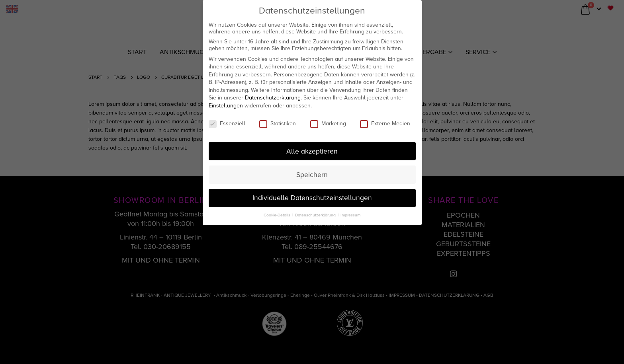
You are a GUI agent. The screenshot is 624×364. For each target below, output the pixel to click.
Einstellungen (226, 106)
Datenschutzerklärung (273, 98)
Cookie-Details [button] (278, 215)
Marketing (328, 124)
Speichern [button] (312, 175)
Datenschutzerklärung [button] (316, 215)
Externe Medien (385, 124)
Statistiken (278, 124)
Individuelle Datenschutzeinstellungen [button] (312, 198)
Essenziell (227, 124)
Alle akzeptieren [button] (312, 151)
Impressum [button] (350, 215)
